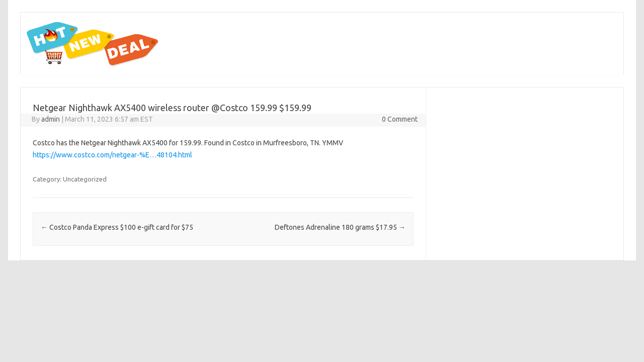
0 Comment (400, 119)
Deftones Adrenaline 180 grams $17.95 (340, 227)
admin (51, 119)
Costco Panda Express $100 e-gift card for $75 (117, 227)
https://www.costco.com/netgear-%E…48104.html (112, 155)
